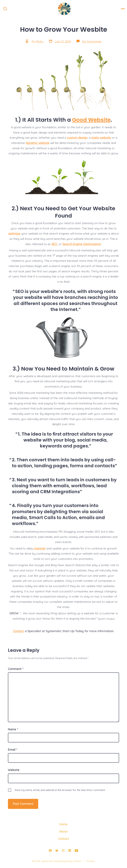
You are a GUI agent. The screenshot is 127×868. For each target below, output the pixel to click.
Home (63, 824)
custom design (77, 137)
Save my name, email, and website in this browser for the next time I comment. (60, 790)
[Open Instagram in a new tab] (63, 851)
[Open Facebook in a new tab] (50, 851)
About (63, 831)
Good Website (91, 120)
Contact (18, 631)
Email (13, 749)
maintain (40, 548)
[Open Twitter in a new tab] (57, 851)
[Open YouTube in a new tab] (76, 851)
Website (14, 770)
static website (101, 137)
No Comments (92, 41)
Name (13, 729)
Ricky (40, 41)
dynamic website (38, 143)
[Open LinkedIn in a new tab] (70, 851)
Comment (16, 669)
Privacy (91, 861)
